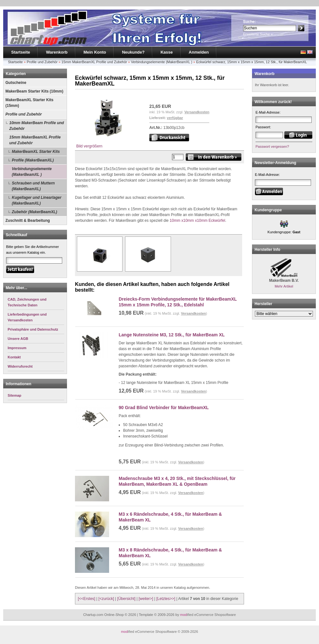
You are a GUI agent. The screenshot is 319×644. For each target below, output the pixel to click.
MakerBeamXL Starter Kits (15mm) (30, 103)
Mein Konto (95, 52)
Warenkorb (57, 52)
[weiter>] (146, 599)
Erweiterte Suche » (258, 34)
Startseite (21, 52)
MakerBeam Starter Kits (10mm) (34, 91)
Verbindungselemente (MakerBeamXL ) (161, 62)
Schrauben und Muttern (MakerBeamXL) (33, 186)
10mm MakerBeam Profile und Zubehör (37, 126)
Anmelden (199, 52)
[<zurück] (106, 599)
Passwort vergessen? (272, 146)
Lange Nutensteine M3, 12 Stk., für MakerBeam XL (172, 335)
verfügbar (175, 118)
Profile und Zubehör (42, 62)
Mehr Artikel (284, 286)
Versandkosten (197, 112)
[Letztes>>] (166, 599)
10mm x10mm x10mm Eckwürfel (197, 221)
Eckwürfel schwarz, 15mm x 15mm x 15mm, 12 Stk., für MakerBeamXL (252, 62)
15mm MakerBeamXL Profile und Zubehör (94, 62)
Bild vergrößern (108, 144)
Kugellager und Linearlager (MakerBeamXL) (37, 200)
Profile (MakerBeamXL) (33, 160)
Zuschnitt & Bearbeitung (28, 221)
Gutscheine (16, 83)
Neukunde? (133, 52)
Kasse (167, 52)
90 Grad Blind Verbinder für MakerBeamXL (164, 408)
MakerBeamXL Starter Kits (36, 152)
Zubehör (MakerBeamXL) (34, 212)
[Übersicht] (126, 599)
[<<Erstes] (87, 599)
